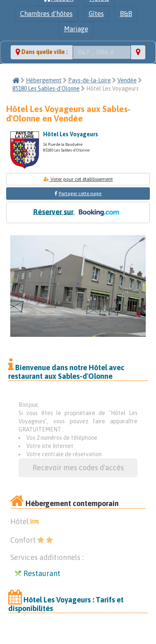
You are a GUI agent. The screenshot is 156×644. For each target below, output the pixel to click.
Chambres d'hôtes (46, 14)
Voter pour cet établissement (78, 179)
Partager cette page (80, 194)
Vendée (127, 80)
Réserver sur (78, 212)
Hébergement (44, 80)
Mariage (76, 29)
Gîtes (96, 14)
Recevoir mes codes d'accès (78, 468)
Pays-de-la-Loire (89, 80)
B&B (126, 14)
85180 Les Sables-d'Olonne (46, 89)
